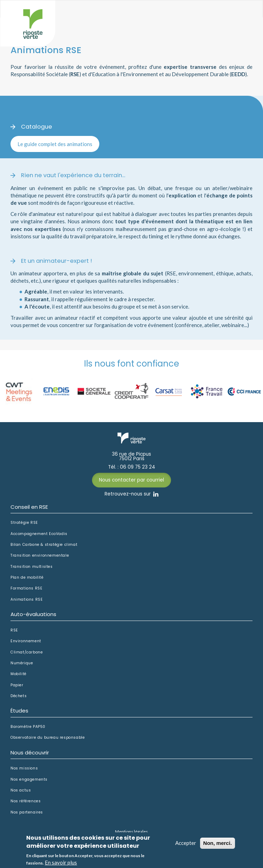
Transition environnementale (40, 556)
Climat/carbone (27, 652)
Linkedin (156, 494)
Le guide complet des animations (55, 144)
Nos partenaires (27, 812)
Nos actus (21, 790)
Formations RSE (26, 588)
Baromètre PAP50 (28, 727)
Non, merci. (218, 846)
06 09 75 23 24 (138, 467)
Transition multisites (32, 567)
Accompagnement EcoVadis (39, 534)
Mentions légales (131, 831)
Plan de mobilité (27, 578)
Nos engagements (29, 780)
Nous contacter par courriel (131, 480)
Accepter (186, 846)
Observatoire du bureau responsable (48, 738)
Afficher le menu (243, 16)
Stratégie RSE (24, 523)
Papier (17, 685)
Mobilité (19, 674)
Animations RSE (27, 600)
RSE (14, 630)
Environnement (26, 641)
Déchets (19, 696)
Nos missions (24, 768)
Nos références (26, 801)
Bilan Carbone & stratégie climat (44, 545)
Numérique (22, 663)
